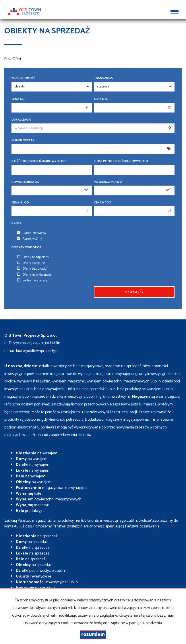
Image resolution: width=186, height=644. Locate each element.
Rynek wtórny (30, 239)
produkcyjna (31, 511)
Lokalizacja (21, 120)
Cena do (100, 99)
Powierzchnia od (26, 182)
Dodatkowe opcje (26, 248)
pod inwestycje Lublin (40, 571)
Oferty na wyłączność (34, 275)
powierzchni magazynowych (49, 499)
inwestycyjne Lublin (47, 582)
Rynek (17, 223)
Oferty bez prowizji (33, 269)
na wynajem (37, 453)
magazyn (33, 505)
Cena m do (103, 203)
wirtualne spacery (32, 281)
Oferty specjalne (31, 263)
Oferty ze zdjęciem (33, 257)
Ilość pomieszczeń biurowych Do (121, 161)
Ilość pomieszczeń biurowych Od (39, 161)
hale (28, 494)
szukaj (134, 292)
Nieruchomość (23, 78)
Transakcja (103, 78)
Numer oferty (23, 141)
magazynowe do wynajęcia (51, 488)
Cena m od (20, 203)
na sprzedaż (37, 536)
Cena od (18, 99)
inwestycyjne (33, 577)
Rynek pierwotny (32, 233)
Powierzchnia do (108, 182)
